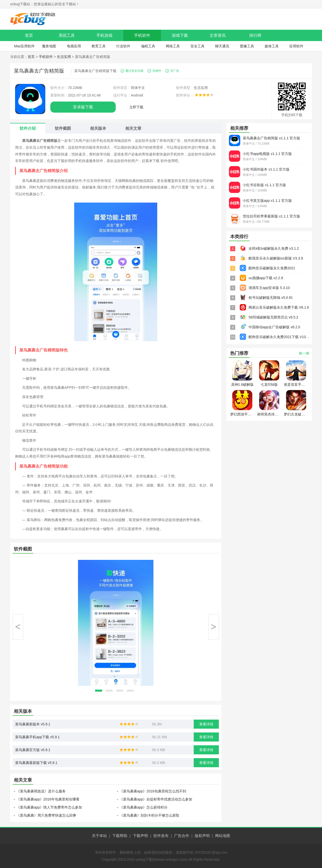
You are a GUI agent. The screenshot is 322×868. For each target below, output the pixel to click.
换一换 (304, 353)
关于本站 (99, 836)
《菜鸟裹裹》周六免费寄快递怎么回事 (46, 815)
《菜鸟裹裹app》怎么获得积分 (144, 807)
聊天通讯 (222, 46)
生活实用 (64, 57)
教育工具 (99, 46)
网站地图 (223, 836)
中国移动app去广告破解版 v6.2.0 (274, 327)
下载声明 (140, 836)
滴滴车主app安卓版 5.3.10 (269, 288)
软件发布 (161, 836)
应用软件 (296, 46)
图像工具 (247, 46)
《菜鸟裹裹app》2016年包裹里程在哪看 (48, 799)
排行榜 (255, 35)
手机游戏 (104, 35)
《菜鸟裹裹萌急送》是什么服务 (41, 791)
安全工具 (197, 46)
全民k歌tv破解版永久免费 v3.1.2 (274, 248)
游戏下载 (180, 35)
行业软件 (123, 46)
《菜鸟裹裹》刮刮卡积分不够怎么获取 (149, 815)
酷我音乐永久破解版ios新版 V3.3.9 (276, 258)
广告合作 (182, 836)
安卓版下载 (83, 107)
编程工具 (148, 46)
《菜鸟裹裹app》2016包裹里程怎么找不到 (153, 791)
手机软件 (142, 35)
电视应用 (74, 46)
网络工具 (173, 46)
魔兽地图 (49, 46)
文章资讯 (218, 35)
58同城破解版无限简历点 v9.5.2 (273, 317)
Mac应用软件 (24, 46)
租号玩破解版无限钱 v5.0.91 (271, 298)
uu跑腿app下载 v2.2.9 (266, 278)
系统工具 (67, 35)
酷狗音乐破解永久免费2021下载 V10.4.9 (280, 337)
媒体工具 (272, 46)
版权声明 (202, 836)
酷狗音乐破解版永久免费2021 (272, 268)
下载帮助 (120, 836)
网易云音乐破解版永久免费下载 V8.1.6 (279, 307)
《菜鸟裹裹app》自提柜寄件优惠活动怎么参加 (156, 799)
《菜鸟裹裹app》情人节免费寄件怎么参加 (49, 807)
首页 (29, 35)
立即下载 (136, 107)
